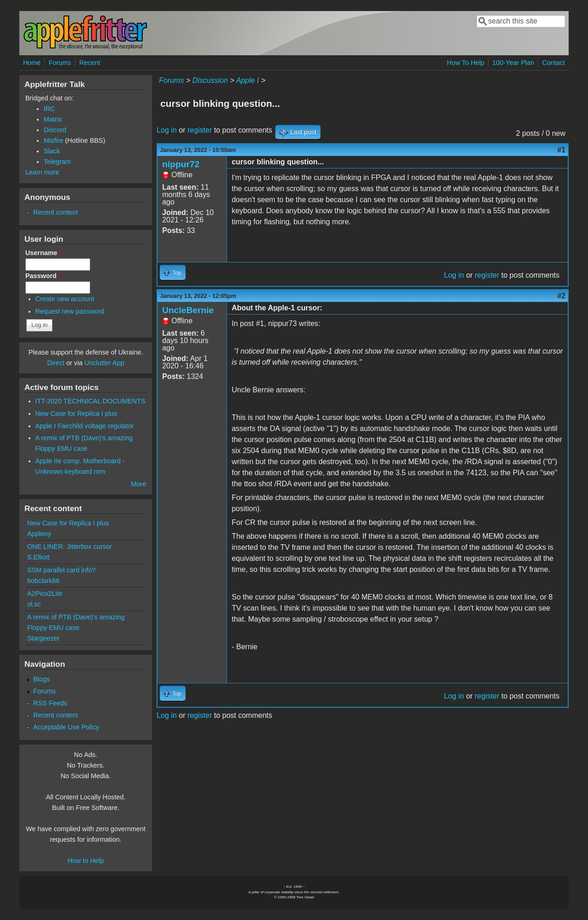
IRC (49, 109)
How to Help (86, 861)
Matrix (53, 119)
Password (43, 276)
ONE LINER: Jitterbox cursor (70, 547)
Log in (167, 130)
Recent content (55, 212)
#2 (561, 296)
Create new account (65, 299)
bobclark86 (43, 581)
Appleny (39, 534)
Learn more (42, 172)
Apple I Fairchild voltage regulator (85, 426)
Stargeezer (43, 638)
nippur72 (181, 164)
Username (44, 253)
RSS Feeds (50, 703)
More (138, 484)
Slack (52, 151)
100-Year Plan (513, 63)
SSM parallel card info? (61, 570)
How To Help (466, 63)
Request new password (70, 311)
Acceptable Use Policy (66, 727)
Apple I (248, 80)
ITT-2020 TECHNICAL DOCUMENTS (90, 401)
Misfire (53, 140)
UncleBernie (188, 310)
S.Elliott (38, 557)
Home (32, 63)
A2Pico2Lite (45, 594)
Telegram (57, 162)
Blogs (41, 679)
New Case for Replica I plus (76, 413)
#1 (561, 150)
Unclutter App (104, 363)
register (200, 130)
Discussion (210, 80)
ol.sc (34, 604)
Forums (60, 63)
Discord (55, 130)
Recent (90, 63)
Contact (553, 63)
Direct (56, 363)
